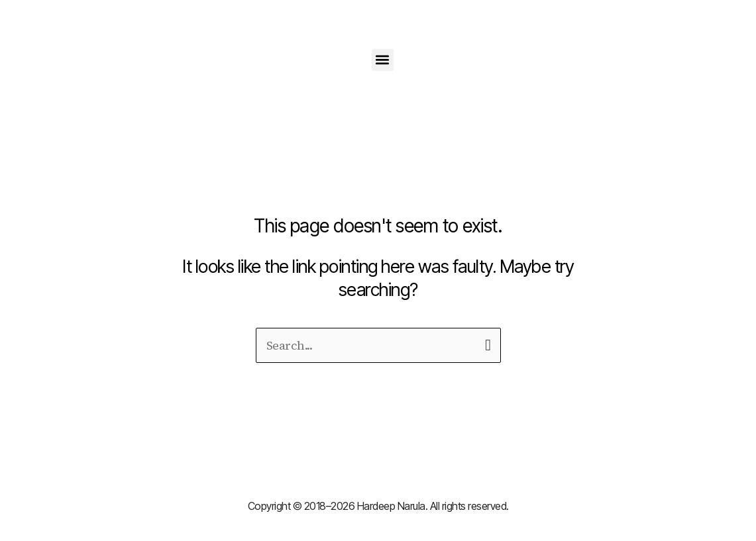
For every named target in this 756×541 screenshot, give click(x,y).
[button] (383, 60)
